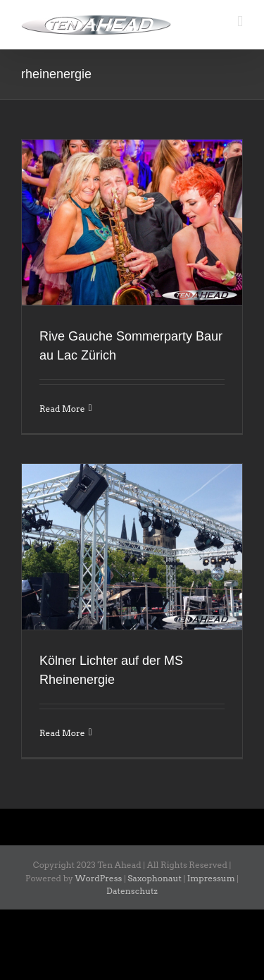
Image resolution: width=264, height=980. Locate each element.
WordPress (99, 878)
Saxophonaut (155, 878)
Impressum (211, 878)
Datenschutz (132, 891)
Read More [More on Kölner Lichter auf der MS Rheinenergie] (62, 733)
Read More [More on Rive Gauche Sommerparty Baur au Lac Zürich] (62, 409)
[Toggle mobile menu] (240, 22)
